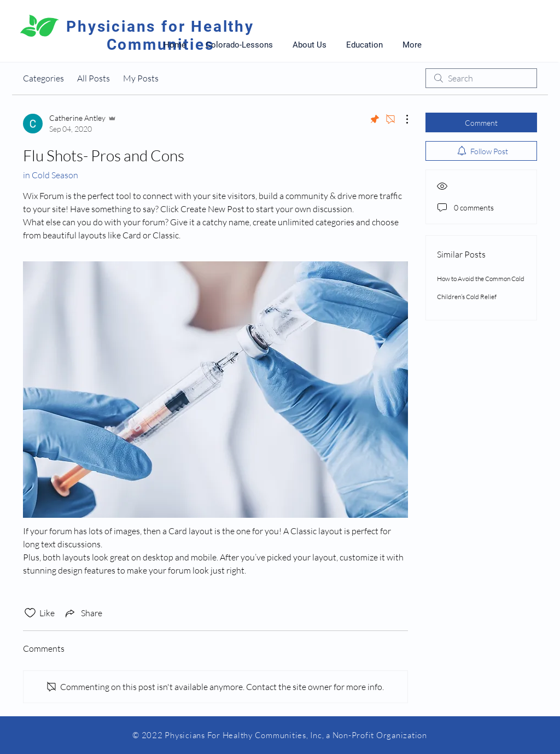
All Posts (94, 78)
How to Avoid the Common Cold (481, 279)
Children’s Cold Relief (467, 297)
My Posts (141, 78)
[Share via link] (83, 613)
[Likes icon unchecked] (30, 613)
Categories (43, 78)
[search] (481, 78)
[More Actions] (401, 119)
